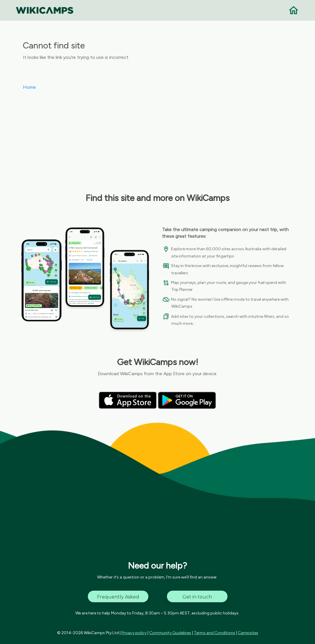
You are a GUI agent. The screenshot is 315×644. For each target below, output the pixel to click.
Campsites (248, 633)
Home (29, 87)
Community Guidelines (170, 633)
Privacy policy (134, 633)
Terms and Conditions (215, 633)
